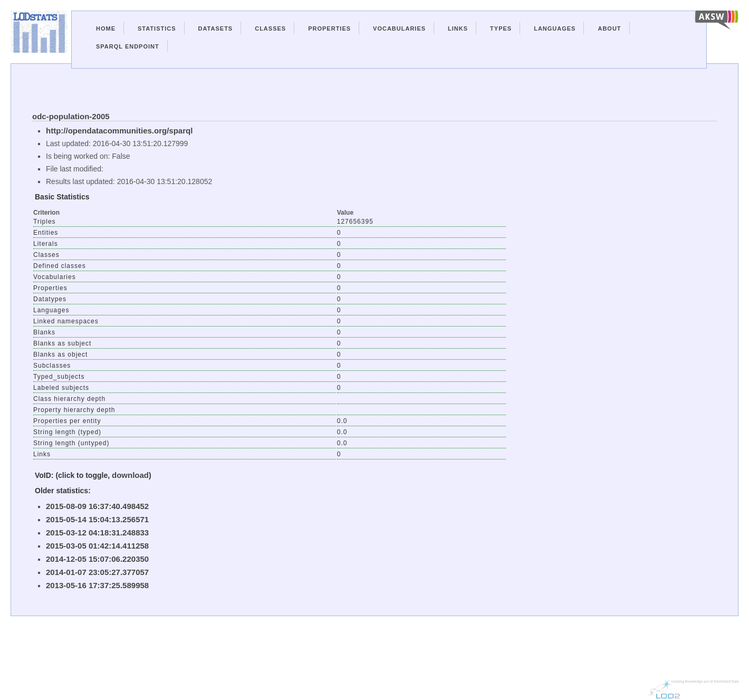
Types (501, 28)
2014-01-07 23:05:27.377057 (97, 572)
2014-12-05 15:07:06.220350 (97, 559)
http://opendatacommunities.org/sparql (119, 131)
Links (458, 28)
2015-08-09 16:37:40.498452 (97, 506)
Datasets (216, 28)
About (609, 28)
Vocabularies (399, 28)
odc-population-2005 (71, 116)
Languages (555, 28)
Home (106, 28)
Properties (329, 28)
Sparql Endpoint (128, 46)
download (130, 475)
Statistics (157, 28)
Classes (270, 28)
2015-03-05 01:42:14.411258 (97, 546)
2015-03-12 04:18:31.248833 (97, 533)
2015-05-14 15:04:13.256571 (97, 519)
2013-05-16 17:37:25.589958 (97, 585)
